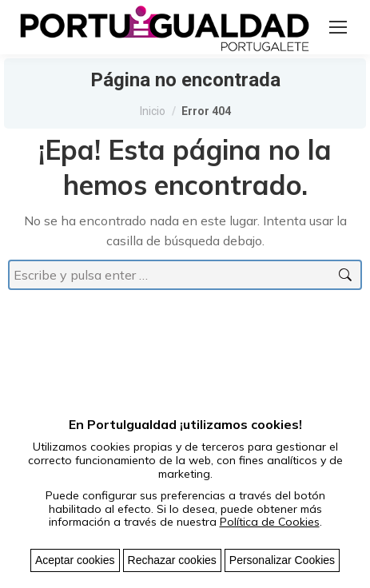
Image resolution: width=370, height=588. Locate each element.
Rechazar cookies (172, 560)
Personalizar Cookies (282, 560)
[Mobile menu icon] (338, 27)
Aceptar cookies (75, 560)
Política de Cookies (270, 522)
